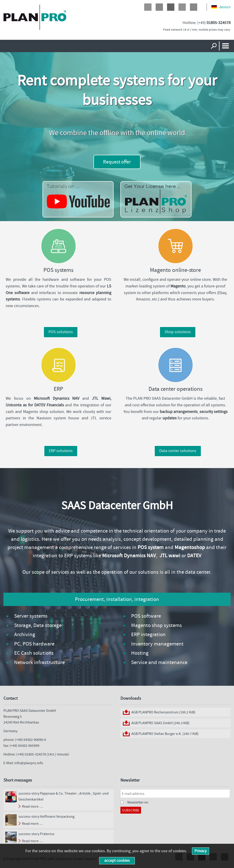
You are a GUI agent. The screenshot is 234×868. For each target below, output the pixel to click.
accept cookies (117, 861)
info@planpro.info (29, 763)
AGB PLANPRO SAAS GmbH (160, 723)
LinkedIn (182, 7)
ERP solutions (61, 451)
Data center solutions (178, 451)
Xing (194, 7)
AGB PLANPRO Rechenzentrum (163, 712)
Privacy (201, 851)
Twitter (159, 7)
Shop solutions (178, 332)
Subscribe (131, 810)
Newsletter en (138, 802)
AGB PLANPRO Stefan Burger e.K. (165, 734)
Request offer (117, 162)
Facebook (148, 7)
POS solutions (61, 332)
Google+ (171, 7)
